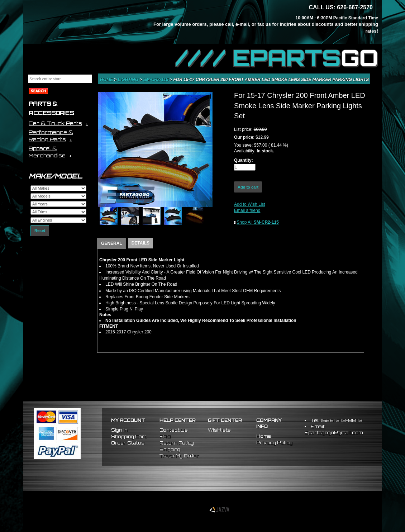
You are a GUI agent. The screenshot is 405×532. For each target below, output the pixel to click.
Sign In (119, 430)
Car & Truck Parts (55, 123)
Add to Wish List (250, 204)
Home (107, 80)
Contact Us (174, 430)
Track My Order (179, 456)
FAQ (165, 436)
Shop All (258, 222)
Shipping (170, 449)
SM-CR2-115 (156, 80)
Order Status (128, 443)
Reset (40, 231)
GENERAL (112, 243)
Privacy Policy (274, 443)
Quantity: (244, 160)
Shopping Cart (129, 436)
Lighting (129, 80)
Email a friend (247, 210)
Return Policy (177, 443)
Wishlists (219, 430)
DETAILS (140, 243)
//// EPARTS (277, 58)
